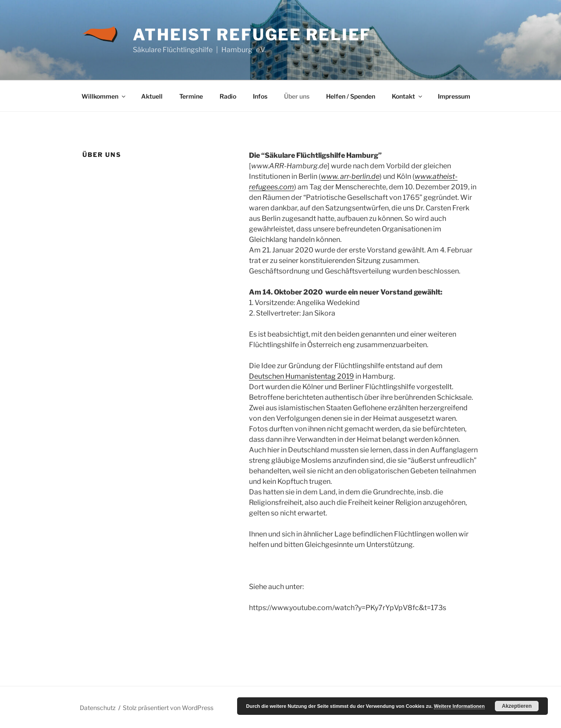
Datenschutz (98, 708)
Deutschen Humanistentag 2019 (302, 376)
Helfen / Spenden (351, 96)
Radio (228, 96)
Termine (191, 96)
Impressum (454, 96)
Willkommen (104, 96)
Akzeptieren (517, 706)
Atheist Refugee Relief (252, 35)
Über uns (297, 96)
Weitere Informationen (459, 706)
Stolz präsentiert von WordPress (168, 708)
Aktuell (152, 96)
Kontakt (408, 96)
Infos (260, 96)
